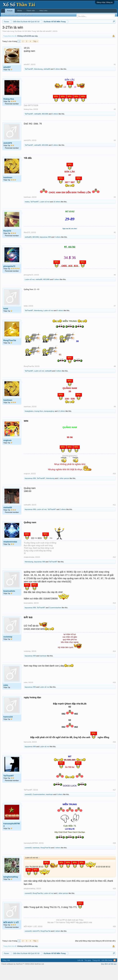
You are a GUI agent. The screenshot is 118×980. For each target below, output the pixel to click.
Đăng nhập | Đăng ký (105, 2)
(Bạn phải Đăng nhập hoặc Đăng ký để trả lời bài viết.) (95, 954)
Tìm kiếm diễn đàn (10, 15)
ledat (6, 321)
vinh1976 (8, 156)
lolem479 (36, 944)
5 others (55, 127)
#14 (114, 664)
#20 (114, 939)
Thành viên (31, 11)
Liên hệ (80, 973)
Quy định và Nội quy (109, 977)
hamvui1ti (8, 729)
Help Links (43, 11)
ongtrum (7, 453)
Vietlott (36, 29)
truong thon (39, 424)
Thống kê (102, 29)
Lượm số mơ (45, 214)
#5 (115, 245)
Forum (10, 11)
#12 (114, 570)
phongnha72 (9, 279)
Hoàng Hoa (9, 111)
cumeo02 (28, 807)
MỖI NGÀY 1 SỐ (11, 935)
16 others (57, 214)
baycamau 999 (45, 250)
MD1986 (45, 127)
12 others (62, 424)
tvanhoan (8, 190)
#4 (115, 210)
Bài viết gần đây (26, 15)
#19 (114, 901)
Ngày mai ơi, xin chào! (70, 241)
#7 (115, 319)
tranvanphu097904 (12, 837)
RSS (115, 973)
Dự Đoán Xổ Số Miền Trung (25, 44)
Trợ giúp (88, 973)
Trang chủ (96, 973)
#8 (115, 379)
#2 (115, 122)
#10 (114, 486)
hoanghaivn (29, 424)
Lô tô (23, 33)
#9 (115, 419)
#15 (114, 695)
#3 (115, 153)
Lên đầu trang (107, 973)
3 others (59, 384)
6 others (60, 807)
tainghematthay (11, 889)
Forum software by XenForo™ (23, 977)
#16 (114, 754)
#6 (115, 287)
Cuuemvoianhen (55, 620)
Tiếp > (35, 54)
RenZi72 (7, 243)
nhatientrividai (10, 554)
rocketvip (8, 649)
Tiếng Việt (6, 973)
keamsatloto (9, 604)
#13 (114, 616)
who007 (49, 44)
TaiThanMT (29, 82)
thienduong (38, 82)
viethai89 (47, 82)
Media (20, 11)
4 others (58, 250)
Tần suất (16, 33)
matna (27, 214)
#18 (114, 856)
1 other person (64, 491)
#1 (115, 77)
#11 (114, 517)
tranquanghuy (49, 424)
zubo (6, 698)
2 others (63, 522)
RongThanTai (10, 353)
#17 (114, 802)
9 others (57, 82)
